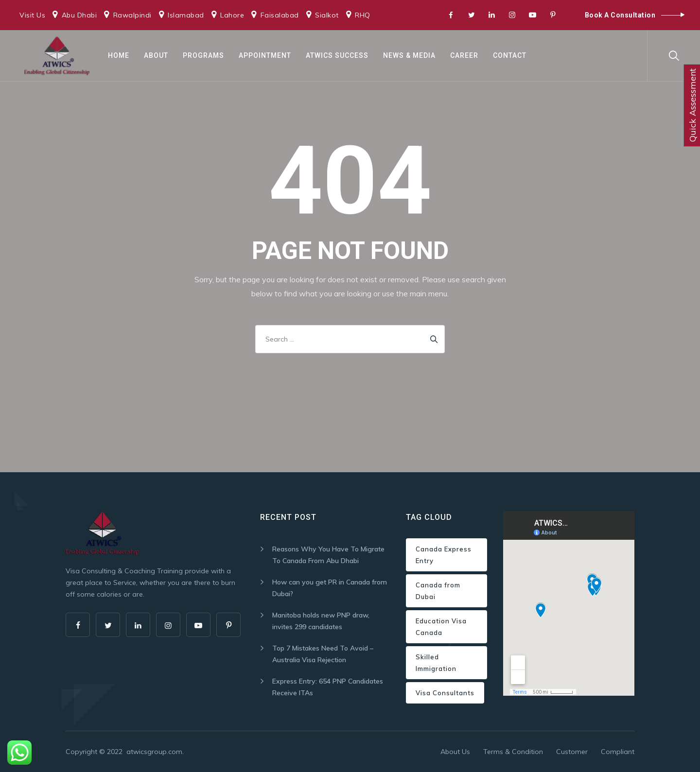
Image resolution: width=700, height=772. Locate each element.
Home (119, 55)
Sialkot (327, 15)
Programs (203, 55)
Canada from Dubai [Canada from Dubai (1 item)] (438, 591)
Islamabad (186, 15)
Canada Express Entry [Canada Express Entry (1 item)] (444, 555)
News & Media (409, 55)
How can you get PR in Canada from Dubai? (330, 588)
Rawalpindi (132, 15)
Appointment (265, 55)
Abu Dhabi (79, 15)
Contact (510, 55)
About (156, 55)
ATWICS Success (337, 55)
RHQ (363, 15)
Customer (572, 752)
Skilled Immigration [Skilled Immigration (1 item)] (436, 663)
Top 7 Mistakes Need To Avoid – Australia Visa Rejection (323, 654)
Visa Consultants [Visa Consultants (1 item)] (445, 693)
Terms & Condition (513, 752)
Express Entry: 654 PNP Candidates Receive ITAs (328, 687)
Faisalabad (280, 15)
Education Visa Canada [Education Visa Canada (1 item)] (441, 627)
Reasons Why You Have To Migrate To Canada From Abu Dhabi (328, 555)
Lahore (232, 15)
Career (464, 55)
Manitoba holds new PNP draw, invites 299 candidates (321, 621)
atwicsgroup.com (154, 752)
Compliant (618, 752)
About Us (455, 752)
